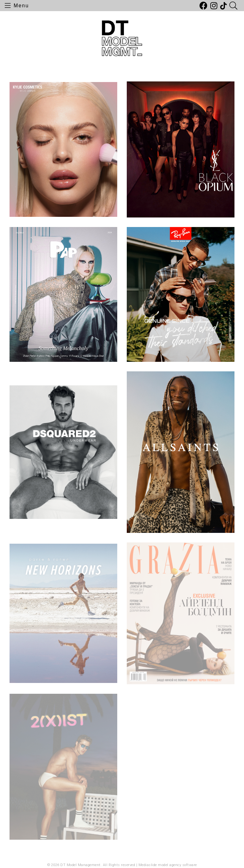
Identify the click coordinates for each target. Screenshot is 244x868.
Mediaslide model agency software (168, 865)
